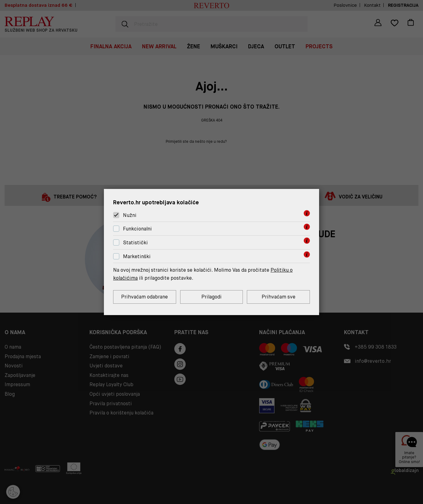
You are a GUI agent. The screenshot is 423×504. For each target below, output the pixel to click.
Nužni (130, 215)
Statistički (135, 243)
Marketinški (137, 256)
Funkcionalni (137, 229)
